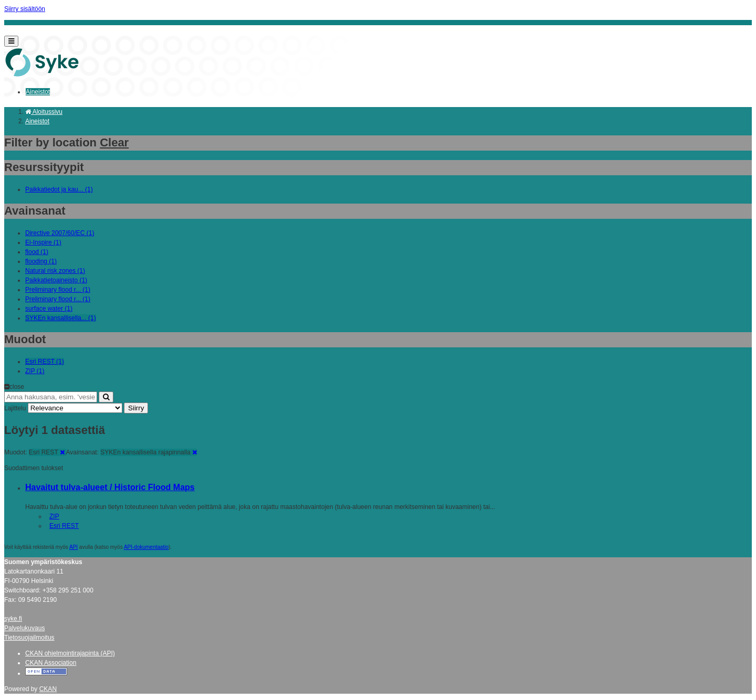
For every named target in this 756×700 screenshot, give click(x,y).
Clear (114, 142)
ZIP (54, 516)
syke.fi (13, 619)
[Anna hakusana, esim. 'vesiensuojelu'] (51, 397)
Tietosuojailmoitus (29, 638)
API (73, 547)
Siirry (136, 408)
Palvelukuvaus (24, 628)
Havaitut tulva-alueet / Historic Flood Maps (110, 487)
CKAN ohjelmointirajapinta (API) (70, 653)
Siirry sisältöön (25, 9)
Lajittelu (15, 408)
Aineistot (38, 92)
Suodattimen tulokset (34, 468)
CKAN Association (51, 663)
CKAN (48, 689)
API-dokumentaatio (146, 547)
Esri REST (64, 526)
